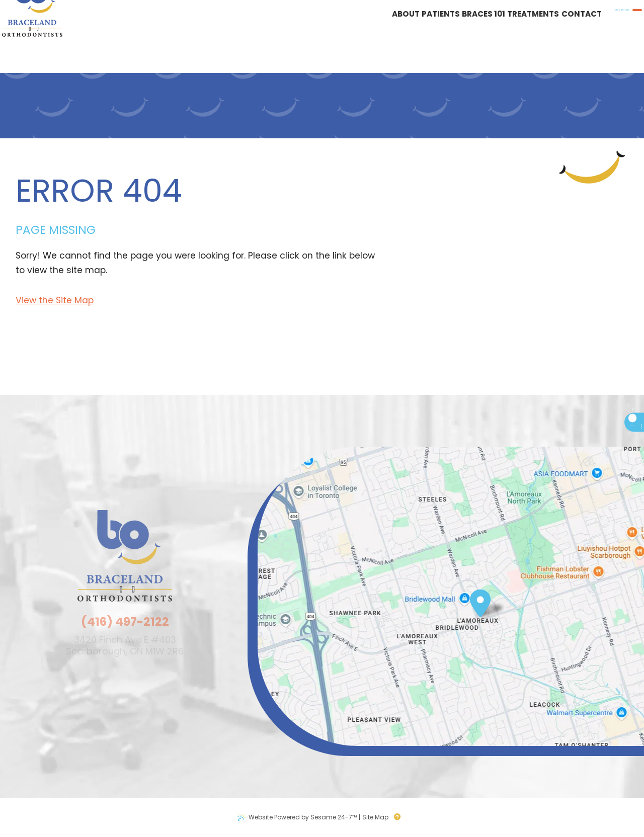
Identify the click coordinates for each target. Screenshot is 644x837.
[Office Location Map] (480, 601)
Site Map (375, 817)
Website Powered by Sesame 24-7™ (303, 817)
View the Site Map (55, 300)
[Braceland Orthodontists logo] (48, 36)
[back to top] (400, 817)
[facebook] (592, 436)
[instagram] (592, 470)
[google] (592, 453)
